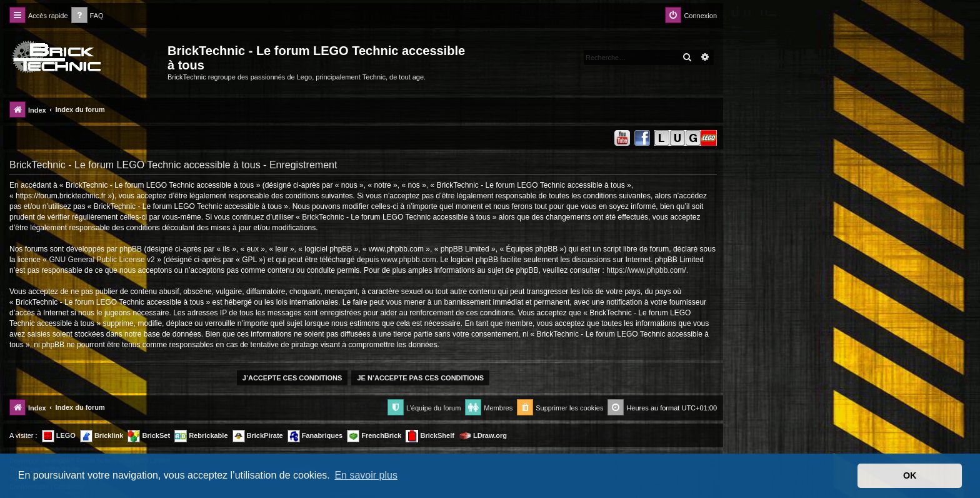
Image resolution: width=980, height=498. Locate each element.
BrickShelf (430, 436)
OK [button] (910, 475)
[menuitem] (87, 16)
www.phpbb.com (409, 260)
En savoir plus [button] (366, 475)
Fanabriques (315, 436)
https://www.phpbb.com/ (646, 270)
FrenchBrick (374, 436)
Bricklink (102, 436)
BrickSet (149, 436)
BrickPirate (258, 436)
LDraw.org (483, 436)
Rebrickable (201, 436)
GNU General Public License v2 (102, 260)
